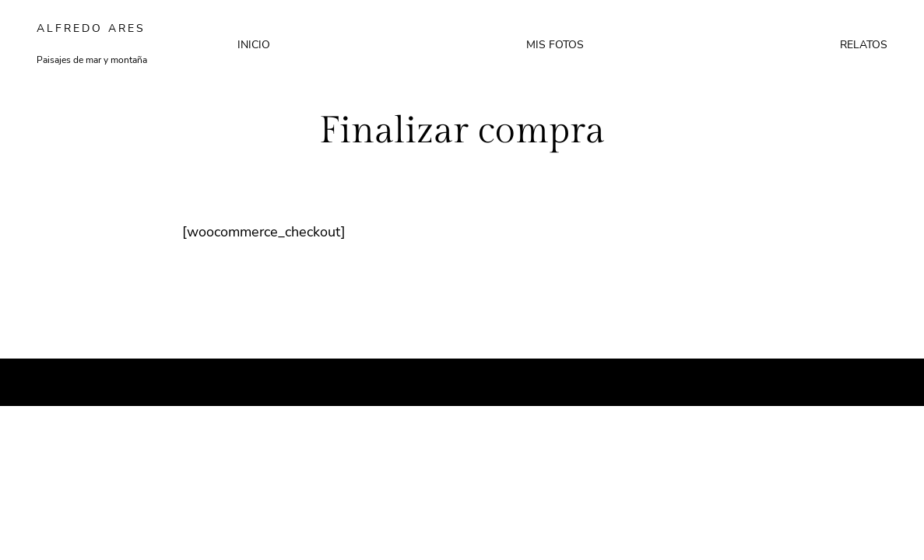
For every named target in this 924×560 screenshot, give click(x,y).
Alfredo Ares (91, 28)
